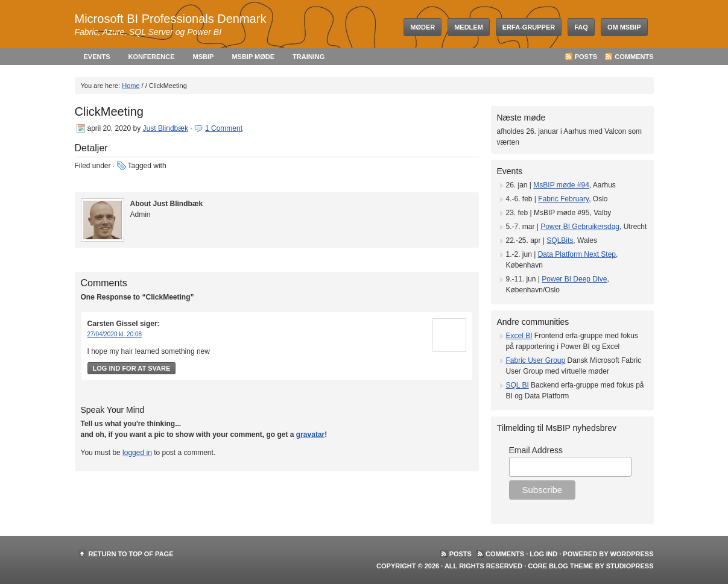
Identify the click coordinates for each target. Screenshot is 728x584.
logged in (137, 453)
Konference (152, 57)
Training (309, 57)
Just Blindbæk (166, 128)
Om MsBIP (624, 27)
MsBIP (204, 57)
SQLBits (560, 240)
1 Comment (224, 128)
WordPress (631, 554)
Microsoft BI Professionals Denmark (171, 19)
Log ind (543, 554)
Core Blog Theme (560, 566)
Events (97, 57)
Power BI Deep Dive (574, 279)
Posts (586, 57)
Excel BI (519, 336)
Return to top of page (131, 554)
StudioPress (630, 566)
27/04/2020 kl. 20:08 (115, 334)
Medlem (469, 27)
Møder (423, 27)
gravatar (310, 435)
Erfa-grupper (529, 27)
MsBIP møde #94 (561, 185)
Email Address (536, 450)
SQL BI (518, 385)
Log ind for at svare (132, 368)
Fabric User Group (536, 360)
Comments (634, 57)
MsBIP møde (253, 57)
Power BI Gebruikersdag (580, 227)
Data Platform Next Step (577, 254)
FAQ (581, 27)
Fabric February (563, 199)
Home (131, 86)
